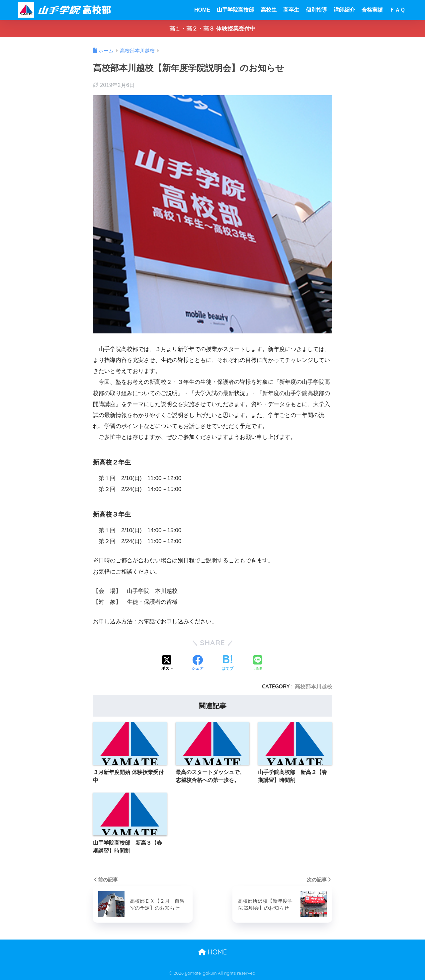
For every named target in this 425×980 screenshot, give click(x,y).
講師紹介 (344, 10)
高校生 (269, 10)
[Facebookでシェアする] (198, 664)
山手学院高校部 (235, 10)
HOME (202, 10)
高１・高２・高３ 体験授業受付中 (212, 29)
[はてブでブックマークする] (227, 664)
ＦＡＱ (397, 10)
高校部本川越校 (313, 686)
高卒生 (291, 10)
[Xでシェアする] (167, 664)
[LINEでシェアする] (258, 664)
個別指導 (316, 10)
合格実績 (372, 10)
